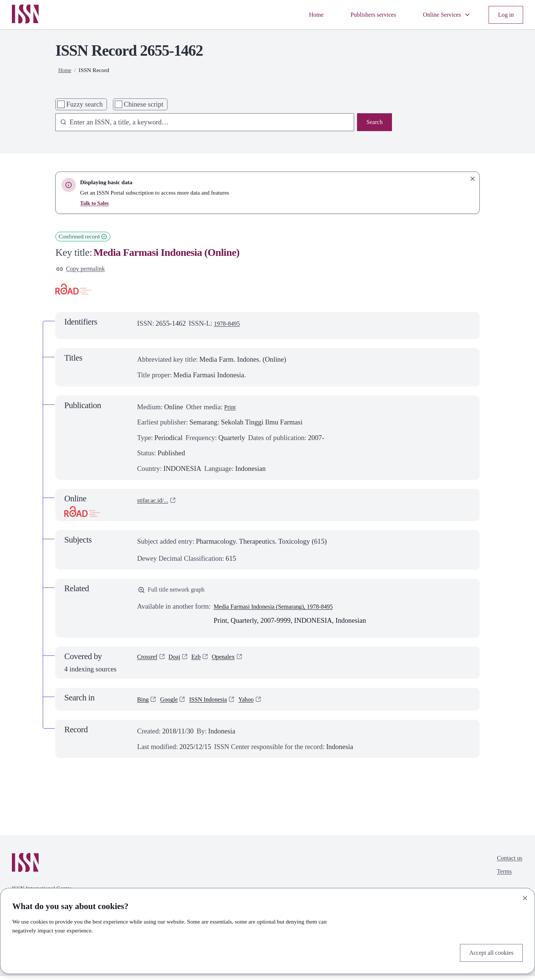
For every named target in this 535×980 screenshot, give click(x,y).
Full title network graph (176, 592)
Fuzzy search (84, 104)
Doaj (179, 662)
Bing (144, 703)
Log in (505, 15)
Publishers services (361, 15)
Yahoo (258, 703)
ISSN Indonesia (216, 703)
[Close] (525, 896)
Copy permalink (84, 270)
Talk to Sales (96, 203)
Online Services (441, 15)
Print (231, 409)
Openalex (232, 662)
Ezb (202, 662)
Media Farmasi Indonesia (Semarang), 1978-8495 (283, 610)
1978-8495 (229, 325)
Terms (501, 878)
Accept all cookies (488, 952)
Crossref (149, 662)
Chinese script (144, 104)
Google (172, 703)
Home (299, 15)
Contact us (508, 863)
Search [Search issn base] (373, 123)
